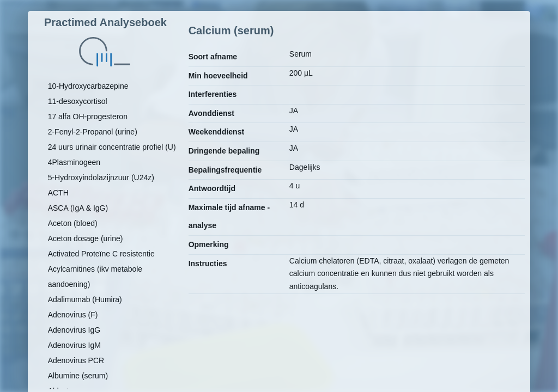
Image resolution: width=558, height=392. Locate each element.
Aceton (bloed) (73, 223)
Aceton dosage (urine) (86, 238)
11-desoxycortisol (78, 101)
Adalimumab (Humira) (85, 299)
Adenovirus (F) (73, 315)
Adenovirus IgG (74, 330)
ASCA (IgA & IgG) (78, 208)
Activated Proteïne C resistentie (101, 254)
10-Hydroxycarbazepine (88, 86)
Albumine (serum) (78, 376)
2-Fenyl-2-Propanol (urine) (93, 132)
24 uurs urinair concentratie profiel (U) (112, 147)
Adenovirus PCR (76, 360)
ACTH (58, 193)
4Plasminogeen (74, 162)
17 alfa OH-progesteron (88, 117)
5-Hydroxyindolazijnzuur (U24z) (101, 177)
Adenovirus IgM (74, 345)
